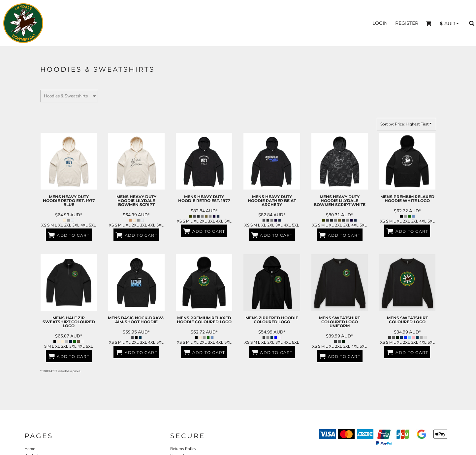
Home (30, 449)
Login (380, 23)
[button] (429, 23)
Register (407, 23)
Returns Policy (183, 449)
